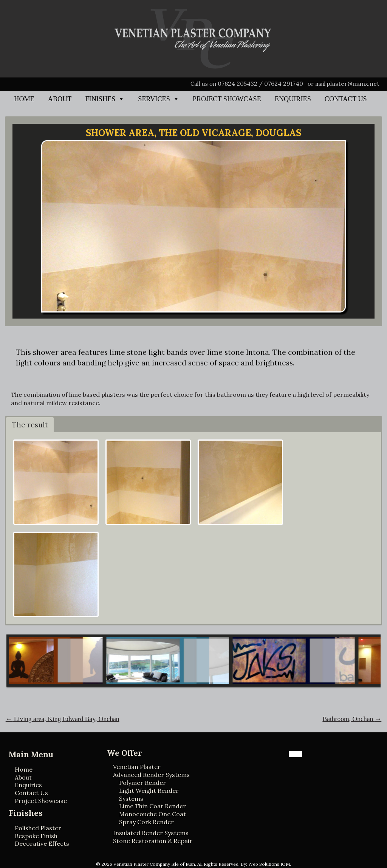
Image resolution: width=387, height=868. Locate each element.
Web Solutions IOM (269, 864)
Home (24, 99)
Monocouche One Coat (152, 814)
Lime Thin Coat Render (152, 806)
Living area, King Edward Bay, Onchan (63, 719)
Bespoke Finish (36, 836)
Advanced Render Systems (151, 775)
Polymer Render (142, 783)
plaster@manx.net (353, 84)
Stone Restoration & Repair (153, 841)
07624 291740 (284, 84)
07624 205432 (238, 84)
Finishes (100, 99)
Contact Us (346, 99)
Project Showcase (227, 99)
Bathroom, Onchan (352, 719)
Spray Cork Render (146, 822)
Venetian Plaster (137, 767)
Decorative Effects (42, 843)
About (60, 99)
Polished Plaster (38, 828)
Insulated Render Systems (151, 833)
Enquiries (293, 99)
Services (154, 99)
